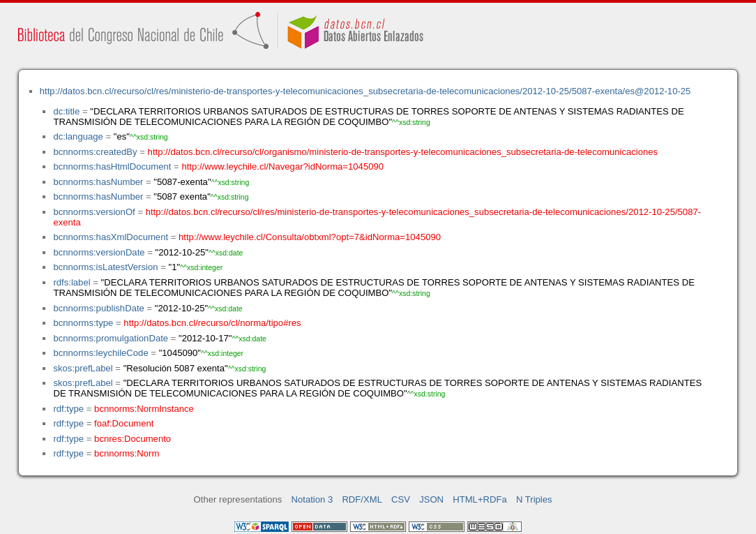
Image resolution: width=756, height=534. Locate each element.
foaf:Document (124, 423)
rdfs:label (71, 282)
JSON (431, 499)
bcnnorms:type (83, 323)
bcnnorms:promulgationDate (111, 338)
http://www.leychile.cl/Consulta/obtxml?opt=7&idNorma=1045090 (310, 237)
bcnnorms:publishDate (98, 308)
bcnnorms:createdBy (95, 152)
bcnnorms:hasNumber (98, 182)
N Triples (534, 499)
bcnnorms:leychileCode (100, 353)
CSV (401, 499)
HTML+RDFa (480, 499)
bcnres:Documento (133, 439)
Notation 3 (312, 499)
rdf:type (68, 409)
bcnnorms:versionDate (99, 252)
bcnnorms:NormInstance (144, 409)
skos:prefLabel (83, 368)
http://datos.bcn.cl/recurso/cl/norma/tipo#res (212, 323)
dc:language (78, 136)
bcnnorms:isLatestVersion (105, 267)
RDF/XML (362, 499)
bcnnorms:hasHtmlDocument (112, 166)
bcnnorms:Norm (127, 453)
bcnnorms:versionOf (94, 212)
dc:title (66, 111)
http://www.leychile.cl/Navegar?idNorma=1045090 (282, 166)
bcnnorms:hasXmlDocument (111, 237)
